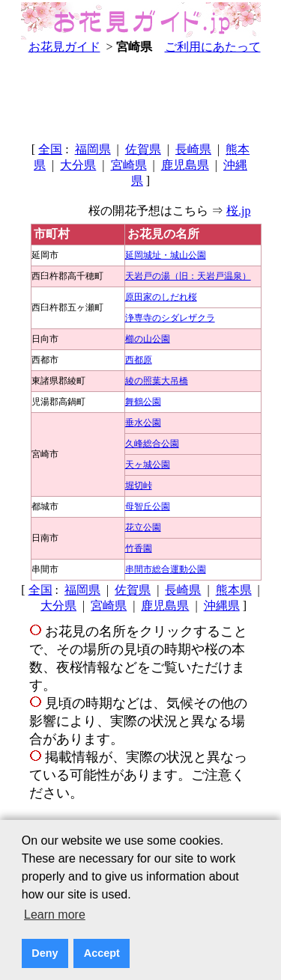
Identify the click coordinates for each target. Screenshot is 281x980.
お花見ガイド (64, 47)
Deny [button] (45, 953)
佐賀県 (143, 149)
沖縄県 (222, 606)
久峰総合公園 (152, 444)
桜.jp (238, 211)
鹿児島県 (185, 165)
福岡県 (93, 149)
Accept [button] (102, 953)
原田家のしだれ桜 (161, 297)
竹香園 (139, 548)
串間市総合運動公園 (166, 569)
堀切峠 (139, 486)
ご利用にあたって (213, 47)
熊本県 (234, 590)
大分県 (78, 165)
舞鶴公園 (143, 402)
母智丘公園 (148, 506)
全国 (50, 149)
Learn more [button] (55, 915)
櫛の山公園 (148, 339)
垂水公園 (143, 423)
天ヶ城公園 (148, 465)
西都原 (139, 360)
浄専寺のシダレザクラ (170, 318)
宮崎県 (129, 165)
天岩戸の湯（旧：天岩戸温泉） (188, 276)
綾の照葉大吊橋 (157, 381)
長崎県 (193, 149)
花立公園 (143, 527)
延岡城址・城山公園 (166, 255)
